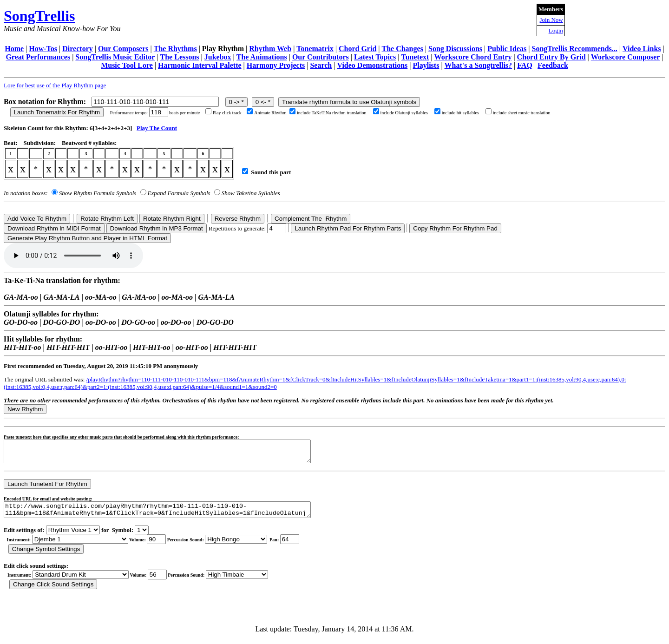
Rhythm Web (270, 49)
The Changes (402, 49)
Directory (77, 49)
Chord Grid (357, 49)
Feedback (553, 65)
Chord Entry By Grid (551, 57)
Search (321, 65)
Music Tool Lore (127, 65)
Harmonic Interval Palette (200, 65)
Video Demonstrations (372, 65)
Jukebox (218, 57)
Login (556, 30)
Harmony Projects (276, 65)
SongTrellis (39, 16)
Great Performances (38, 57)
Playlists (426, 65)
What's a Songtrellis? (479, 65)
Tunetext (415, 57)
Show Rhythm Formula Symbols (98, 193)
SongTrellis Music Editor (115, 57)
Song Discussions (455, 49)
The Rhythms (175, 49)
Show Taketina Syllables (251, 193)
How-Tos (43, 49)
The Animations (262, 57)
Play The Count (157, 128)
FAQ (525, 65)
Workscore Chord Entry (473, 57)
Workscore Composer (626, 57)
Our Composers (123, 49)
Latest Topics (375, 57)
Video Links (642, 49)
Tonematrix (315, 49)
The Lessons (180, 57)
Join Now (551, 20)
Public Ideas (507, 49)
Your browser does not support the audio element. (73, 256)
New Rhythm (25, 409)
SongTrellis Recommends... (575, 49)
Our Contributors (321, 57)
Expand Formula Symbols (179, 193)
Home (14, 49)
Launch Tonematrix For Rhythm (57, 112)
